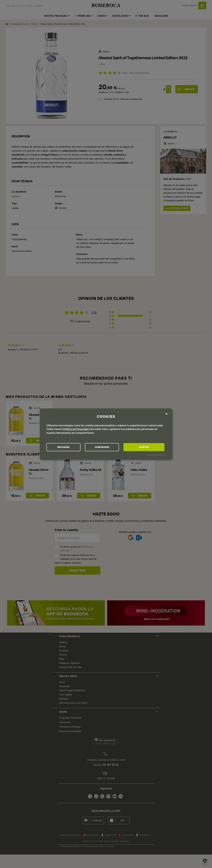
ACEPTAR (146, 447)
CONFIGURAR (106, 447)
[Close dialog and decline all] (166, 414)
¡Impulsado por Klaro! (156, 455)
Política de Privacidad (76, 429)
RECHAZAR (65, 447)
